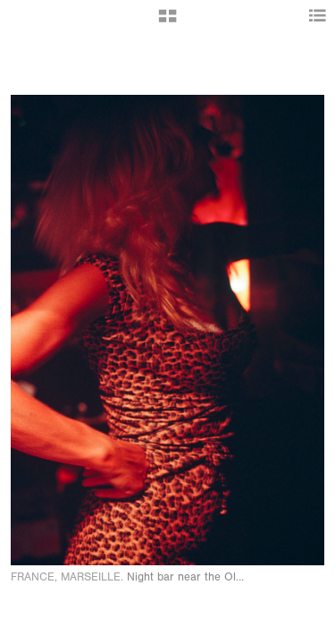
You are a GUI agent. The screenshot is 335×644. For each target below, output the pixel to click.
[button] (167, 22)
